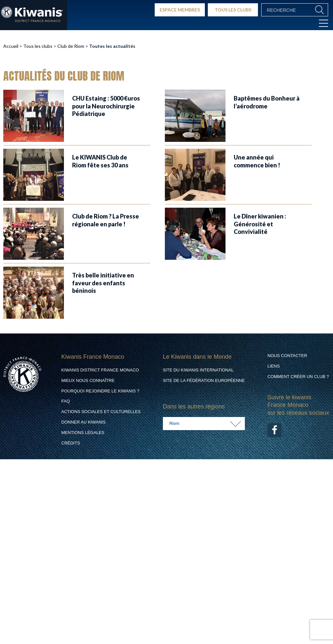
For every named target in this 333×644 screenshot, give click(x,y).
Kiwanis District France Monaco (100, 370)
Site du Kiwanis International (198, 370)
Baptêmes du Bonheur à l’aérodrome (267, 102)
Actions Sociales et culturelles (101, 412)
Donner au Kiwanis (83, 422)
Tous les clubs (38, 46)
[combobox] (204, 424)
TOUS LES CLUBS (233, 10)
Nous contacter (287, 356)
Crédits (71, 443)
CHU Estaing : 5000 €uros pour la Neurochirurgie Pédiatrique (106, 106)
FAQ (66, 401)
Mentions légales (83, 433)
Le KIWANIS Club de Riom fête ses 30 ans (100, 161)
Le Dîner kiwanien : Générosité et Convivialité (260, 224)
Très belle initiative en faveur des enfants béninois (103, 283)
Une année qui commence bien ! (257, 161)
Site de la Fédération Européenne (204, 380)
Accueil (11, 46)
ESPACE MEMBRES (180, 10)
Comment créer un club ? (298, 377)
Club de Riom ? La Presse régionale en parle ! (106, 220)
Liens (274, 366)
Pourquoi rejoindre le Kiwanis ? (100, 391)
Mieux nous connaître (88, 380)
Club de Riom (71, 46)
